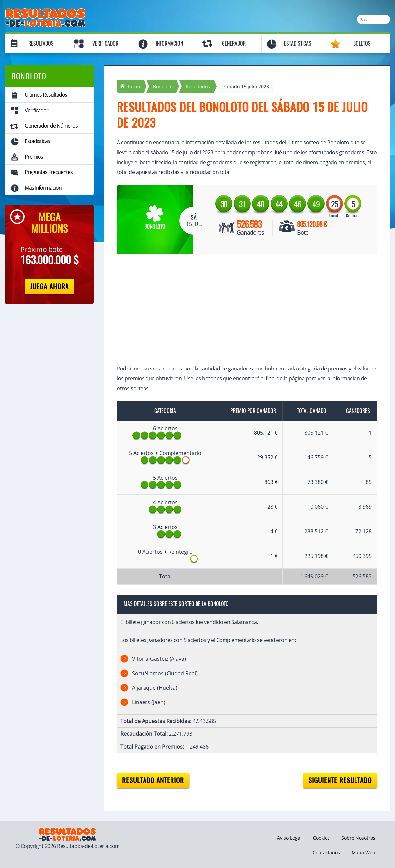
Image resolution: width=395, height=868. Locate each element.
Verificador (105, 44)
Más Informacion (43, 188)
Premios (34, 157)
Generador (234, 44)
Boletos (362, 44)
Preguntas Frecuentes (49, 172)
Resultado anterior (153, 780)
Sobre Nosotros (358, 838)
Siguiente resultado (340, 780)
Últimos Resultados (46, 95)
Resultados (41, 44)
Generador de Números (51, 126)
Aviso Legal (289, 838)
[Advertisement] (240, 310)
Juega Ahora (50, 286)
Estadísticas (298, 44)
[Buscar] (374, 19)
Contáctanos (326, 852)
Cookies (321, 838)
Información (169, 44)
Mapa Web (363, 852)
